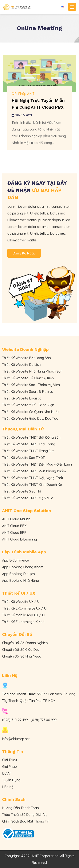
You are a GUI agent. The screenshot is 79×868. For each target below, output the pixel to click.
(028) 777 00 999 (44, 720)
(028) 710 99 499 (15, 720)
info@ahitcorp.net (16, 739)
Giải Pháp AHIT (23, 94)
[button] (72, 7)
